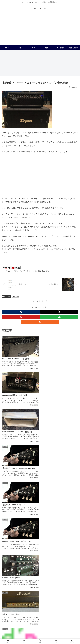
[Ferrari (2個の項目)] (62, 621)
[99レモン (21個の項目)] (6, 611)
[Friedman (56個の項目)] (47, 604)
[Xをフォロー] (59, 312)
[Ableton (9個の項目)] (15, 614)
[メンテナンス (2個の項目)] (59, 618)
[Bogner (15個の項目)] (43, 611)
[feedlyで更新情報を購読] (59, 317)
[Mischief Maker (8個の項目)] (36, 614)
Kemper (16, 296)
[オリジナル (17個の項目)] (33, 611)
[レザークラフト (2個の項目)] (72, 618)
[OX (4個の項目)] (35, 618)
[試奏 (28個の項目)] (39, 607)
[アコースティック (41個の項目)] (71, 604)
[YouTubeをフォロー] (21, 317)
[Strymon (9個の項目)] (6, 614)
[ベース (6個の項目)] (59, 614)
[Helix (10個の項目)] (75, 611)
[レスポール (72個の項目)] (14, 604)
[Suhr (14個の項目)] (50, 611)
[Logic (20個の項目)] (15, 611)
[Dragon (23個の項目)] (47, 607)
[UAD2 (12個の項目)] (57, 611)
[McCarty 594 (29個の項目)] (30, 607)
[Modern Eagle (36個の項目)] (8, 607)
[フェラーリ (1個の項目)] (21, 625)
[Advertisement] (40, 30)
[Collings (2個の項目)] (52, 621)
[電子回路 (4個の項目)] (28, 618)
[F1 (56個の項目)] (39, 604)
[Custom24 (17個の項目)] (23, 611)
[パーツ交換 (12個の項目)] (66, 611)
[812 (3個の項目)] (50, 618)
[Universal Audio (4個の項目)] (17, 618)
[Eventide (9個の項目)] (25, 614)
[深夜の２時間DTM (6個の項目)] (71, 614)
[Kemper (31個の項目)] (19, 607)
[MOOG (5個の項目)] (6, 618)
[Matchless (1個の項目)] (59, 625)
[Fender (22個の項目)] (57, 607)
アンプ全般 (6, 296)
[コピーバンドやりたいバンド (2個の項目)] (36, 621)
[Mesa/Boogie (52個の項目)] (58, 604)
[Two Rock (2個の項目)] (73, 621)
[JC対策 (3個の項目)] (43, 618)
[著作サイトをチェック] (21, 312)
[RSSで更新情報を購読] (40, 322)
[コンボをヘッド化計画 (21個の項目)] (70, 607)
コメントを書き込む (40, 574)
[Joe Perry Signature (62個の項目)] (28, 604)
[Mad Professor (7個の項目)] (49, 614)
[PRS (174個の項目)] (5, 604)
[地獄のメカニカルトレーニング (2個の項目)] (13, 621)
